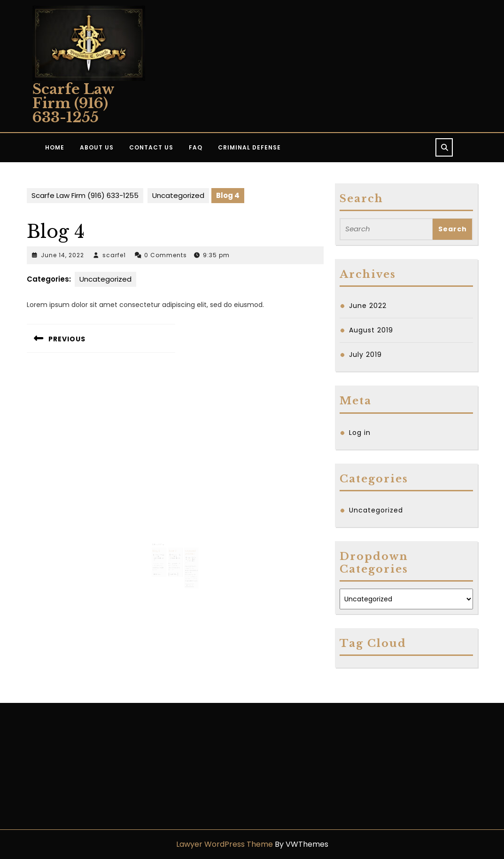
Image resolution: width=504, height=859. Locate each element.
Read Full (163, 561)
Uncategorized (178, 195)
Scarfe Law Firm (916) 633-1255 (73, 103)
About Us (97, 147)
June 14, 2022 (62, 255)
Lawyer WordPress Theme (225, 844)
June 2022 (368, 306)
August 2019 (371, 330)
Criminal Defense (249, 147)
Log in (360, 433)
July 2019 (365, 355)
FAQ (196, 147)
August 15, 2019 (186, 549)
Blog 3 (173, 544)
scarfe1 (114, 255)
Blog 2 (161, 544)
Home (55, 147)
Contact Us (151, 147)
